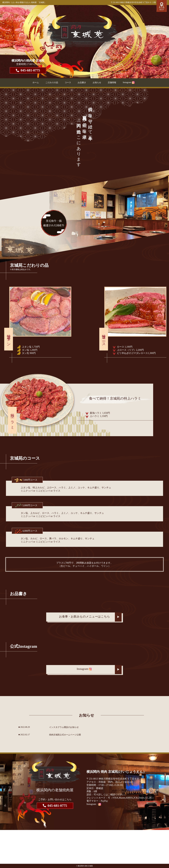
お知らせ (97, 82)
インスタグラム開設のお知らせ (64, 727)
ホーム (36, 82)
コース (68, 82)
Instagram (129, 82)
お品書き (82, 82)
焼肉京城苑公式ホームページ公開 (65, 735)
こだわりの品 (52, 82)
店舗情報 (112, 82)
